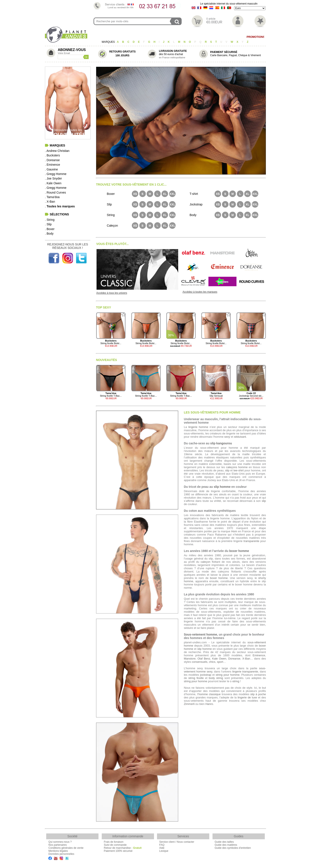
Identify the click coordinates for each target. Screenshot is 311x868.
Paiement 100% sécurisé (118, 851)
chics (212, 662)
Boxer (139, 37)
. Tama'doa (52, 197)
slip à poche (258, 694)
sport (220, 662)
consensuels (200, 662)
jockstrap (206, 675)
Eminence (259, 655)
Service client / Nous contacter (177, 842)
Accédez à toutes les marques (200, 292)
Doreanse (234, 659)
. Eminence (52, 165)
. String (50, 220)
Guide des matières (226, 845)
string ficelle (196, 678)
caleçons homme (237, 467)
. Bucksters (52, 155)
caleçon (205, 562)
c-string (235, 681)
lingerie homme (198, 427)
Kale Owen (219, 659)
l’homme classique (209, 694)
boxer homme (239, 551)
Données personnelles (61, 854)
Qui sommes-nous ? (60, 842)
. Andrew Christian (57, 151)
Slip (125, 37)
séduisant (240, 437)
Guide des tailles (224, 842)
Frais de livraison (114, 842)
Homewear (204, 37)
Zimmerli (189, 704)
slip (227, 470)
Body (187, 37)
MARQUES (109, 42)
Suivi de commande (115, 845)
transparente (251, 541)
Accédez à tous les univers (112, 293)
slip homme (222, 487)
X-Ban (246, 659)
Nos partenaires (58, 845)
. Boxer (50, 229)
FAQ (162, 845)
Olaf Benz (204, 659)
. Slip (48, 224)
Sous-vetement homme (200, 634)
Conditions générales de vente (66, 848)
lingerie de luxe (247, 697)
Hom (234, 531)
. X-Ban (50, 202)
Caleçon (155, 37)
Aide (162, 848)
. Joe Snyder (53, 178)
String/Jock (108, 37)
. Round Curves (55, 192)
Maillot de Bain (229, 37)
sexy (227, 437)
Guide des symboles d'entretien (233, 848)
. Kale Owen (53, 183)
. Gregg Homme (56, 174)
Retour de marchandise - (123, 848)
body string (216, 678)
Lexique (164, 851)
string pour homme (228, 675)
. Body (49, 234)
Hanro (209, 704)
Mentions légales (58, 851)
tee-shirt (239, 470)
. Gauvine (51, 169)
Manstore (190, 659)
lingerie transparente (245, 672)
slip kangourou (221, 443)
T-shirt (173, 37)
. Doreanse (52, 160)
